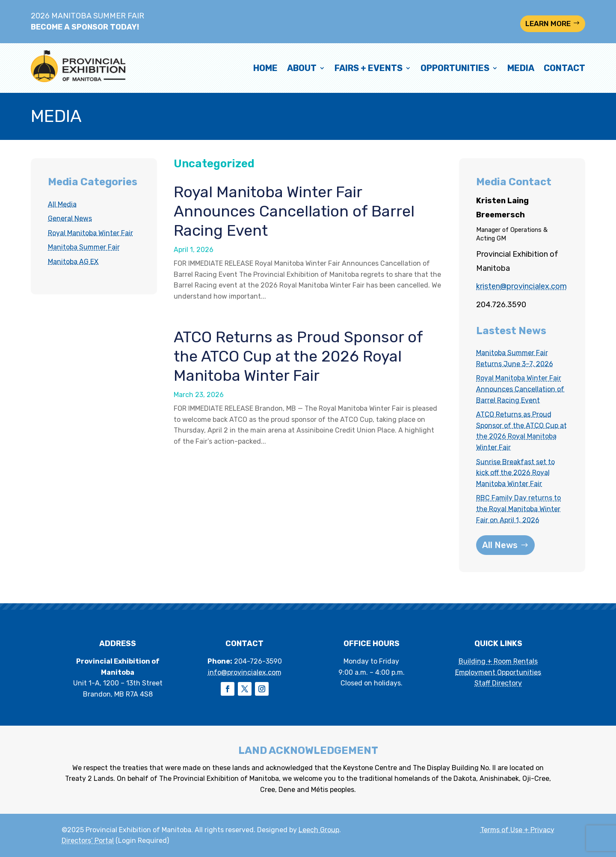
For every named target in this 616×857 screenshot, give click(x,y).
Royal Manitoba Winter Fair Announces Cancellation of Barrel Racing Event (294, 211)
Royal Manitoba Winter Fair (90, 233)
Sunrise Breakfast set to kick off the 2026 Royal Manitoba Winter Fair (515, 473)
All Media (62, 204)
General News (70, 218)
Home (265, 68)
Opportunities (455, 68)
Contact (564, 68)
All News (500, 545)
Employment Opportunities (498, 672)
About (302, 68)
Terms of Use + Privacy (517, 830)
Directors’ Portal (88, 841)
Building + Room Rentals (498, 661)
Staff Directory (498, 683)
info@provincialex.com (245, 672)
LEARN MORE (548, 24)
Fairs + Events (369, 68)
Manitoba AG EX (73, 262)
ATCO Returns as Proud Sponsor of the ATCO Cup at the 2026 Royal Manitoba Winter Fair (298, 356)
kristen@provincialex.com (521, 286)
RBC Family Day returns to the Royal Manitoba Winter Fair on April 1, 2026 (518, 509)
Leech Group (319, 830)
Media (521, 68)
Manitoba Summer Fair (84, 247)
